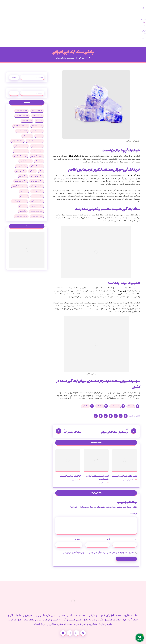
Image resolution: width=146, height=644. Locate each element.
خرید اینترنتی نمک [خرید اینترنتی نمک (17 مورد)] (21, 86)
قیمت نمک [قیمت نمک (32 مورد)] (21, 136)
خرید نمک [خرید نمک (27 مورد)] (39, 96)
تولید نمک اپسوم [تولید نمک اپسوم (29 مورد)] (36, 86)
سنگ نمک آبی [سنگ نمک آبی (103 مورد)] (26, 111)
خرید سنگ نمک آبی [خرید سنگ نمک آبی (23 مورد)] (21, 91)
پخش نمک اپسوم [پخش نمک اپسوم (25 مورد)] (25, 192)
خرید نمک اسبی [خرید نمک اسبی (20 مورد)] (26, 96)
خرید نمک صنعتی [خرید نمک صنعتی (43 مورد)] (36, 106)
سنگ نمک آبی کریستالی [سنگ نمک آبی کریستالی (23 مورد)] (34, 116)
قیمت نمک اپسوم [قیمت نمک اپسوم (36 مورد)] (36, 141)
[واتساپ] (76, 617)
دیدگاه (133, 497)
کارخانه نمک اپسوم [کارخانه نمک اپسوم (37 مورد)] (36, 197)
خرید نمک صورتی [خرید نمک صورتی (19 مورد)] (21, 106)
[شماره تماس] (83, 617)
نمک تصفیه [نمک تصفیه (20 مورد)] (38, 172)
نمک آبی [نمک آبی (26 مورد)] (17, 147)
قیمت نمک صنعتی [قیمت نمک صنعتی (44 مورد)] (20, 141)
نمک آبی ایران (102, 463)
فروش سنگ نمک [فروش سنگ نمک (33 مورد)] (19, 126)
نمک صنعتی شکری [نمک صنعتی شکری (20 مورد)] (24, 177)
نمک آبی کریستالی (128, 463)
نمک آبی (100, 384)
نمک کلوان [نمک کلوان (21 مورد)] (38, 192)
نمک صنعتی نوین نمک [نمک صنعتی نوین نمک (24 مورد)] (35, 182)
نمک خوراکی (72, 128)
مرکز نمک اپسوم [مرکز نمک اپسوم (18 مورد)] (37, 147)
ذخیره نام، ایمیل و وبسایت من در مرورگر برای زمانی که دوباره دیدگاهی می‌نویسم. (98, 536)
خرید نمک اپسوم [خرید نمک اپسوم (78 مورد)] (36, 101)
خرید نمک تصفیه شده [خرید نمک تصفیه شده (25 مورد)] (20, 101)
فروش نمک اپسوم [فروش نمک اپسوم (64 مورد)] (19, 131)
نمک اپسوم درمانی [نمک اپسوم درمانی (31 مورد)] (20, 162)
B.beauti (131, 384)
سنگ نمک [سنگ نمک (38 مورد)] (38, 111)
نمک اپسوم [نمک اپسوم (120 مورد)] (38, 157)
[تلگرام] (63, 617)
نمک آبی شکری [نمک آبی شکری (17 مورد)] (37, 152)
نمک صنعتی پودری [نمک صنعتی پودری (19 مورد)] (18, 182)
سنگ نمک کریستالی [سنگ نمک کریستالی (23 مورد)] (35, 126)
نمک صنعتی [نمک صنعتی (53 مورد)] (38, 177)
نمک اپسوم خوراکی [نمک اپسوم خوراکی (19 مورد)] (24, 157)
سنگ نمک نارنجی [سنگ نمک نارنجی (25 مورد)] (21, 121)
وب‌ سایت (78, 523)
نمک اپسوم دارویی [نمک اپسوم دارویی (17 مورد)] (36, 162)
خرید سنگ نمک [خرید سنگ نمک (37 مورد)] (37, 91)
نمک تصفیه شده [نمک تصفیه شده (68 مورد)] (25, 172)
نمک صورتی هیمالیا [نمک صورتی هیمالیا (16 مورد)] (24, 187)
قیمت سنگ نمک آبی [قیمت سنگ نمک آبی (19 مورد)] (35, 136)
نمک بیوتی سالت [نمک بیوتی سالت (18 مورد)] (18, 167)
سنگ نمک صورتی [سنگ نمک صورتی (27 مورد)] (36, 121)
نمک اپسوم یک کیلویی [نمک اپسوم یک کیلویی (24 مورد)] (35, 167)
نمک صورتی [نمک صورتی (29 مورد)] (38, 187)
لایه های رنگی (126, 266)
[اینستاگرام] (70, 617)
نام (135, 523)
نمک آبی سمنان (133, 148)
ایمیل (107, 523)
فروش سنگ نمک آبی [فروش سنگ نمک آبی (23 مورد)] (35, 131)
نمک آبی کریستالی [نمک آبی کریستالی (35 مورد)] (22, 152)
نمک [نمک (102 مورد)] (26, 147)
